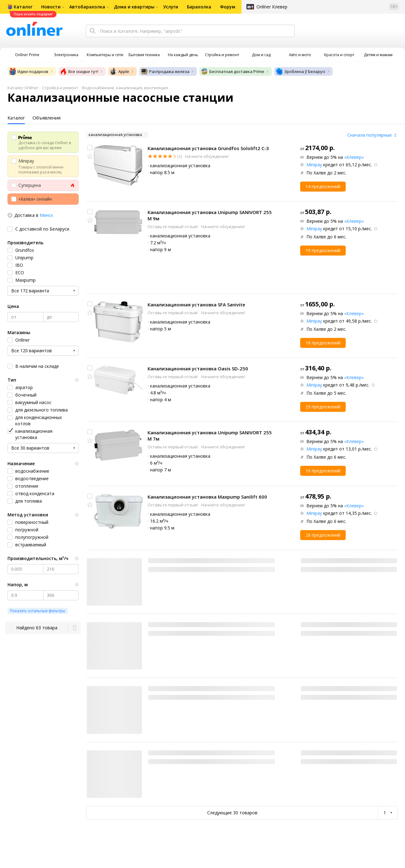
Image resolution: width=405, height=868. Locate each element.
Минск (46, 215)
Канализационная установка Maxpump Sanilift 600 (207, 497)
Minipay (314, 165)
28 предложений (323, 535)
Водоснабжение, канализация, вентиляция (125, 88)
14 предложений (323, 186)
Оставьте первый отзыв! (173, 227)
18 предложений (323, 343)
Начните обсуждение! (206, 156)
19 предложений (323, 250)
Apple (119, 71)
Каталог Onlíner (23, 88)
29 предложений (323, 407)
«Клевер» (354, 157)
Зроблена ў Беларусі (300, 71)
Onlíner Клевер (272, 7)
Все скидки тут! (79, 71)
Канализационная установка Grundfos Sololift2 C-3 (208, 148)
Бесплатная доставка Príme (232, 71)
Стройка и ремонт (60, 88)
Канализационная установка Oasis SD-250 (198, 368)
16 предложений (323, 471)
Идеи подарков (29, 71)
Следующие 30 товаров (232, 813)
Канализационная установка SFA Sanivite (196, 305)
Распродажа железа (165, 71)
